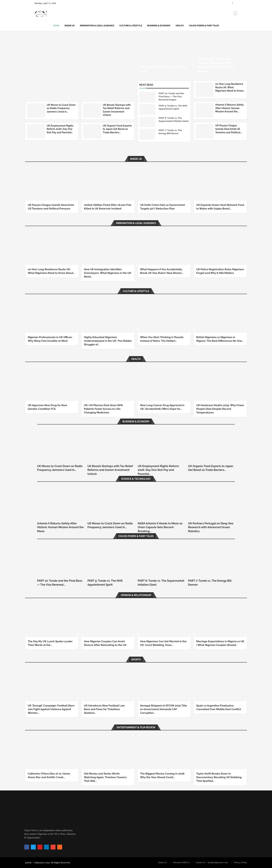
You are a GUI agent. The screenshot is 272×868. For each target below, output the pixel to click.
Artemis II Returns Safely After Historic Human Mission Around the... (229, 108)
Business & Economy (159, 26)
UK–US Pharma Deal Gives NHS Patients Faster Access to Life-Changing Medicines (103, 409)
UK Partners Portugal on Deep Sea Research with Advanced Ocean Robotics (211, 527)
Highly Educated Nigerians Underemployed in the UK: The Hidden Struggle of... (108, 341)
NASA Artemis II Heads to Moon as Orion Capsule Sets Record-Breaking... (160, 527)
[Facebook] (233, 3)
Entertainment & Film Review (136, 727)
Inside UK (70, 26)
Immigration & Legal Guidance (97, 26)
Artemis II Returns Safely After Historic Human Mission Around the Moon (60, 527)
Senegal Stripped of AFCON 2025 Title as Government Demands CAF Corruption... (164, 709)
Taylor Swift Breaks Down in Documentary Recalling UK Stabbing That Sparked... (219, 777)
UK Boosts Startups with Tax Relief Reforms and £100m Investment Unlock (110, 470)
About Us (162, 862)
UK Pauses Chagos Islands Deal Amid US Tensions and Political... (229, 129)
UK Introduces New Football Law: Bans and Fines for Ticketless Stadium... (105, 709)
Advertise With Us (181, 862)
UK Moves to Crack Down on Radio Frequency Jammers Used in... (61, 108)
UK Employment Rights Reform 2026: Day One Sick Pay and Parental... (60, 129)
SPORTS (136, 660)
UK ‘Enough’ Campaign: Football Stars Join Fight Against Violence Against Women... (51, 709)
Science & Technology (136, 479)
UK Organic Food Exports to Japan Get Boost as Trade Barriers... (117, 129)
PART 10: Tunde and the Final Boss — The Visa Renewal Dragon (171, 97)
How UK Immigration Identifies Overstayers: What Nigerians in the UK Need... (108, 273)
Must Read (146, 85)
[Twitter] (235, 3)
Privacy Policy (240, 862)
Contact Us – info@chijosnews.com (212, 862)
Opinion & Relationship (136, 595)
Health (180, 26)
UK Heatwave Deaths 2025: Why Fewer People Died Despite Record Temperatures (220, 409)
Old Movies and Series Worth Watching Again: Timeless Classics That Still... (105, 777)
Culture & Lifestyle (131, 26)
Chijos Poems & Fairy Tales (204, 26)
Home (56, 26)
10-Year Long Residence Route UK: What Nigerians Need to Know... (230, 87)
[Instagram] (237, 3)
